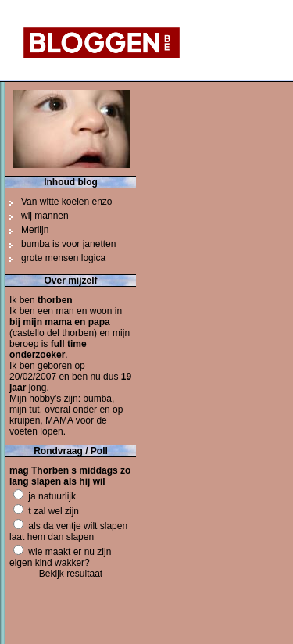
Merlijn (35, 230)
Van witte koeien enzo (67, 202)
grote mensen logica (63, 258)
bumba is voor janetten (68, 244)
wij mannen (45, 216)
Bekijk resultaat (71, 574)
